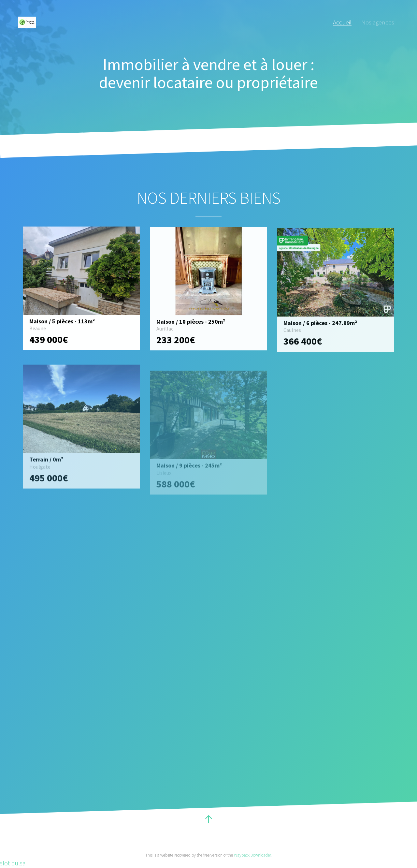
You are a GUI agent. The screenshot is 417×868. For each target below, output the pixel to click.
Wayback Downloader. (253, 855)
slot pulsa (13, 863)
